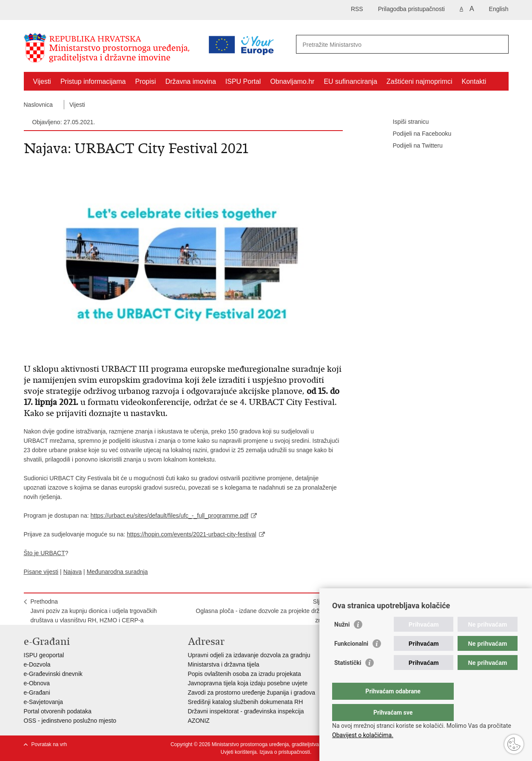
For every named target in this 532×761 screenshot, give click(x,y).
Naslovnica (38, 105)
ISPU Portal (243, 81)
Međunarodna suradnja (117, 572)
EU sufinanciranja (350, 81)
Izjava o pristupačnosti (285, 752)
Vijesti (42, 81)
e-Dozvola (37, 664)
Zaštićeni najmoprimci (420, 81)
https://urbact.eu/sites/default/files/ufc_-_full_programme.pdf (169, 516)
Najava (73, 572)
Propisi (146, 81)
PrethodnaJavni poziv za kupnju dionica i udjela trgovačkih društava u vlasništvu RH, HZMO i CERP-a (94, 611)
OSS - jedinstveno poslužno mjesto (70, 721)
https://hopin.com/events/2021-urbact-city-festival (191, 534)
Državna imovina (191, 81)
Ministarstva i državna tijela (224, 664)
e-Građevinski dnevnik (53, 674)
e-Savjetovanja (44, 702)
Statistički (348, 680)
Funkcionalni (351, 661)
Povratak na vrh (49, 744)
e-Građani (37, 693)
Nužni (342, 641)
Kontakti (474, 81)
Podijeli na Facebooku (416, 134)
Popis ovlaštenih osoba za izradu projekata (245, 674)
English (499, 9)
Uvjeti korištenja (239, 752)
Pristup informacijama (93, 81)
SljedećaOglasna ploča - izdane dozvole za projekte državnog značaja (266, 611)
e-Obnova (37, 683)
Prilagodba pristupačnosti (411, 9)
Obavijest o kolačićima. (363, 735)
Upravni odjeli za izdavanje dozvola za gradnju (249, 655)
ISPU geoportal (44, 655)
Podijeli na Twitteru (412, 146)
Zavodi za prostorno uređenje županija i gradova (252, 693)
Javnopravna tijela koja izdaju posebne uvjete (248, 683)
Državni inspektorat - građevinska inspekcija (246, 711)
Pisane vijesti (41, 572)
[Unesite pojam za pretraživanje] (366, 44)
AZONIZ (199, 721)
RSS (357, 9)
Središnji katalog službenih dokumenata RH (246, 702)
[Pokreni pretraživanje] (499, 44)
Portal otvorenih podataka (58, 711)
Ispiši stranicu (405, 122)
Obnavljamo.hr (292, 81)
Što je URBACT (44, 553)
